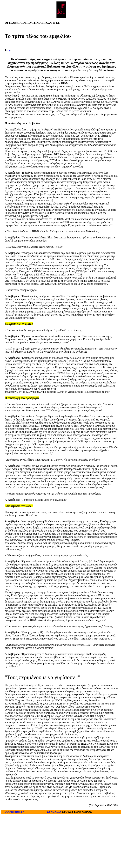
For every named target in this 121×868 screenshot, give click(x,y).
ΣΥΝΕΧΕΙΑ (54, 812)
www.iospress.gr (14, 812)
